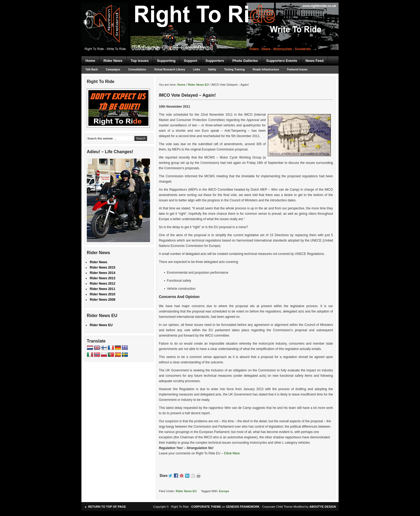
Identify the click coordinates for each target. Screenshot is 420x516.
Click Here (232, 453)
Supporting (166, 61)
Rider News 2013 (102, 278)
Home (90, 61)
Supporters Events (282, 61)
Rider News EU (186, 491)
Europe (224, 491)
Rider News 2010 (102, 294)
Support (190, 61)
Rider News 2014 (102, 273)
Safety (212, 69)
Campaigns (113, 69)
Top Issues (140, 61)
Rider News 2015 (102, 268)
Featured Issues (297, 69)
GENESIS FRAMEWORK (243, 507)
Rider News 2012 (102, 284)
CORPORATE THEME (206, 507)
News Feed (314, 61)
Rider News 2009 (102, 300)
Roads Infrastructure (266, 69)
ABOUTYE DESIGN (323, 507)
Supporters (215, 61)
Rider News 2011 (102, 289)
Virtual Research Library (170, 69)
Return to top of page (107, 507)
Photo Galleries (245, 61)
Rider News (113, 61)
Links (197, 69)
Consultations (137, 69)
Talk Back (92, 69)
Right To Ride (210, 19)
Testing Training (234, 69)
